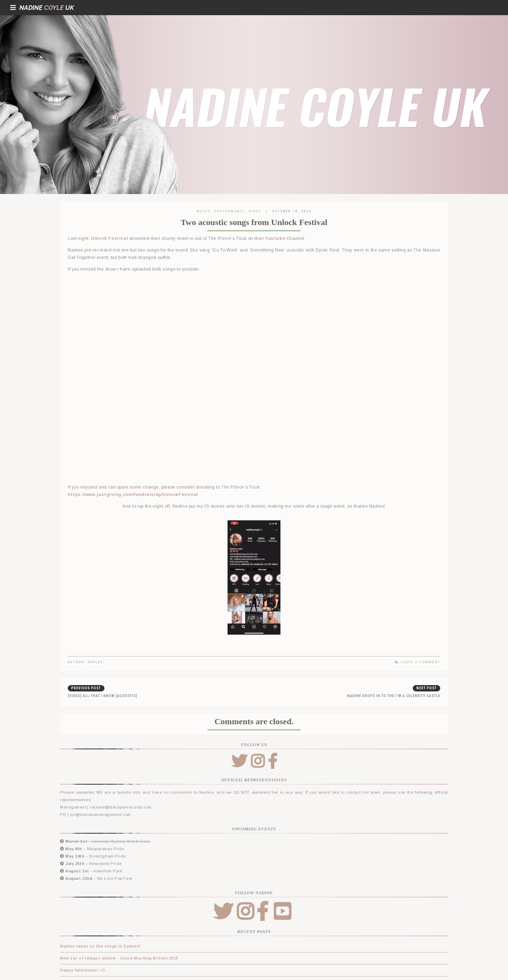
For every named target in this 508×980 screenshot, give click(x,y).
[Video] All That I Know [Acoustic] (102, 696)
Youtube (275, 238)
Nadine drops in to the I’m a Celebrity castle (394, 696)
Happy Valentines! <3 (83, 970)
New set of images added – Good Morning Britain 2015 (119, 958)
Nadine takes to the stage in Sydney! (100, 946)
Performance (230, 211)
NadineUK (42, 8)
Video (255, 211)
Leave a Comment (418, 662)
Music (204, 211)
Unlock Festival (110, 238)
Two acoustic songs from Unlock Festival (254, 222)
